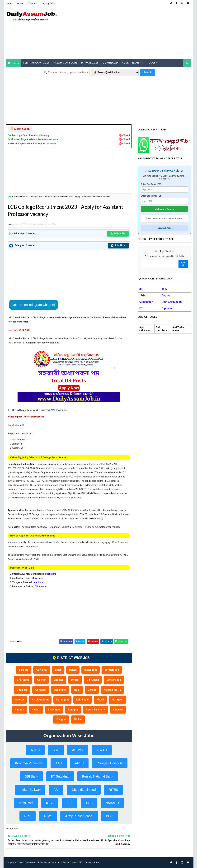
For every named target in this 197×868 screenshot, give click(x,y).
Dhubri (75, 680)
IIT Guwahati (60, 776)
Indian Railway (30, 790)
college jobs (36, 197)
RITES (113, 790)
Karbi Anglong (40, 700)
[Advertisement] (132, 33)
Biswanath (91, 670)
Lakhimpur (83, 700)
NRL (28, 816)
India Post (26, 803)
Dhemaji (59, 680)
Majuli (100, 700)
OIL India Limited (84, 790)
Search (148, 72)
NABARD (112, 803)
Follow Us (118, 234)
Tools (151, 63)
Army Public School (79, 816)
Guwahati (42, 670)
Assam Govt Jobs (66, 63)
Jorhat (92, 690)
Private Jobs (90, 63)
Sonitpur (73, 710)
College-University (110, 763)
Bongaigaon (112, 670)
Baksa (73, 670)
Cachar (42, 680)
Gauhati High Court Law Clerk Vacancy (29, 135)
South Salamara (96, 710)
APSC (79, 763)
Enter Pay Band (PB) (151, 184)
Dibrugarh (93, 680)
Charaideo (23, 680)
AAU (59, 763)
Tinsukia (118, 710)
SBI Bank (31, 776)
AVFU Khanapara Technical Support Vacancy (32, 144)
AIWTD (102, 750)
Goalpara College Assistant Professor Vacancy (33, 139)
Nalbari (36, 710)
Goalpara (22, 690)
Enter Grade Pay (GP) (152, 196)
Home (9, 3)
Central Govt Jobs (36, 63)
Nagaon (19, 710)
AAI (56, 790)
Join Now (118, 246)
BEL (70, 803)
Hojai (77, 690)
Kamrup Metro (112, 690)
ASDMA (78, 750)
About (20, 3)
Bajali (58, 670)
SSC (56, 750)
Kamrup (19, 700)
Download (110, 63)
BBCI (110, 816)
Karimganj (62, 700)
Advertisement (133, 63)
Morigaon (117, 700)
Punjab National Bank (98, 776)
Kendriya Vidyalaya (29, 763)
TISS (89, 803)
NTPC (35, 750)
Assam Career (21, 197)
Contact (33, 3)
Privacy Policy (49, 3)
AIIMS (48, 816)
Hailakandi (60, 690)
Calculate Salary (164, 209)
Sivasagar (54, 710)
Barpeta (24, 670)
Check (183, 264)
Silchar (78, 719)
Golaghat (41, 690)
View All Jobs (165, 228)
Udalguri (61, 719)
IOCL (50, 803)
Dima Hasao (114, 680)
